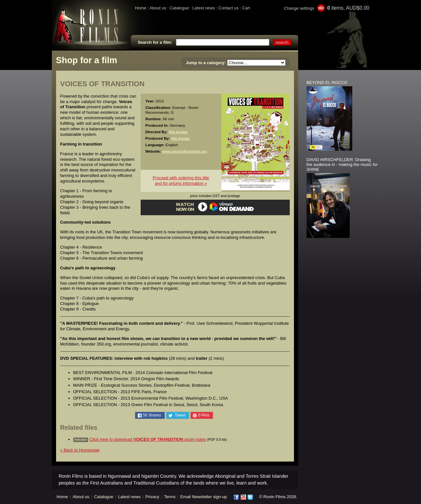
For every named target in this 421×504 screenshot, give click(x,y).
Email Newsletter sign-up (204, 497)
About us (158, 8)
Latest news (204, 8)
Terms (170, 497)
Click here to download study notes (148, 439)
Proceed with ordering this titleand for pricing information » (181, 181)
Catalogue (179, 8)
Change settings (299, 8)
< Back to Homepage (80, 450)
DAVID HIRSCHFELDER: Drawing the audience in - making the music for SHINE (342, 164)
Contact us (228, 8)
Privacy (152, 497)
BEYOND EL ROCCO (327, 82)
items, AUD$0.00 (348, 8)
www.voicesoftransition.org (184, 151)
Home (141, 8)
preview (81, 440)
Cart (246, 8)
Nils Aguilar (178, 132)
